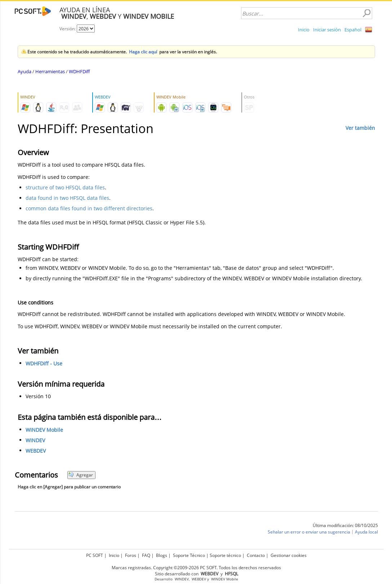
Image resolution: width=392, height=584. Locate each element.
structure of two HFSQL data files (65, 187)
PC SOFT (95, 555)
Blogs (162, 555)
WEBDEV (36, 451)
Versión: (68, 29)
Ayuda (24, 71)
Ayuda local (366, 532)
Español (353, 30)
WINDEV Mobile (44, 430)
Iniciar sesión (327, 30)
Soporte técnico (225, 555)
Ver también (360, 128)
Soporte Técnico (189, 555)
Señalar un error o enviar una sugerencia (309, 532)
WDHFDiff (79, 71)
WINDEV (35, 440)
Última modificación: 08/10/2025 (345, 525)
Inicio (304, 30)
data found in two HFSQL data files (67, 198)
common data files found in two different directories (89, 208)
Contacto (256, 555)
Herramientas (50, 71)
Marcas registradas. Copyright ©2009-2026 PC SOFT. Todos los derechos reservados (196, 568)
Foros (131, 555)
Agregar (81, 475)
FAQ (146, 555)
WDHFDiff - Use (44, 363)
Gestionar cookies (289, 555)
